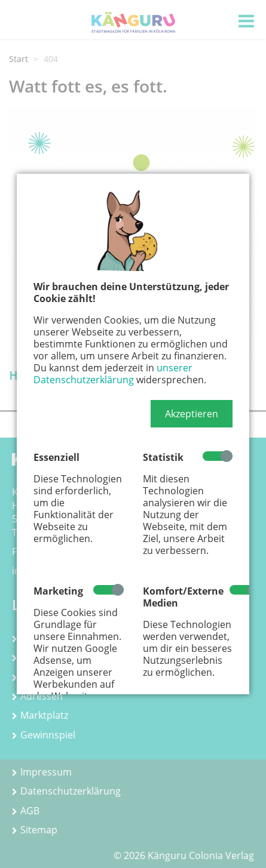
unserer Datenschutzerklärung (113, 374)
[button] (192, 414)
